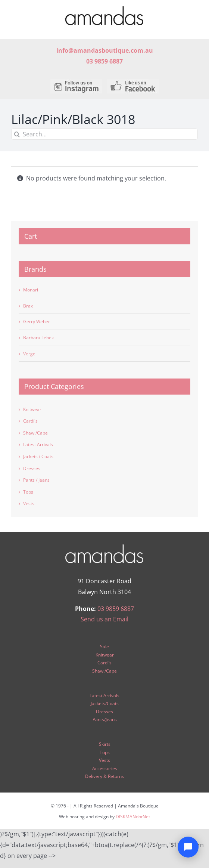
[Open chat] (188, 847)
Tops (28, 492)
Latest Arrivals (38, 444)
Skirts (105, 744)
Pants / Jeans (36, 480)
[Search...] (104, 134)
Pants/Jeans (105, 719)
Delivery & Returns (104, 776)
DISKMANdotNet (133, 817)
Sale (104, 647)
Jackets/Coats (105, 703)
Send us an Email (104, 619)
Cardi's (30, 421)
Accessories (105, 768)
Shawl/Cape (35, 433)
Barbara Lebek (38, 338)
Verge (29, 354)
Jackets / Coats (38, 456)
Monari (31, 290)
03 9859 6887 (116, 609)
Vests (29, 503)
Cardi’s (104, 663)
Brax (28, 306)
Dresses (32, 468)
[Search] (17, 134)
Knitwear (32, 409)
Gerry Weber (37, 322)
